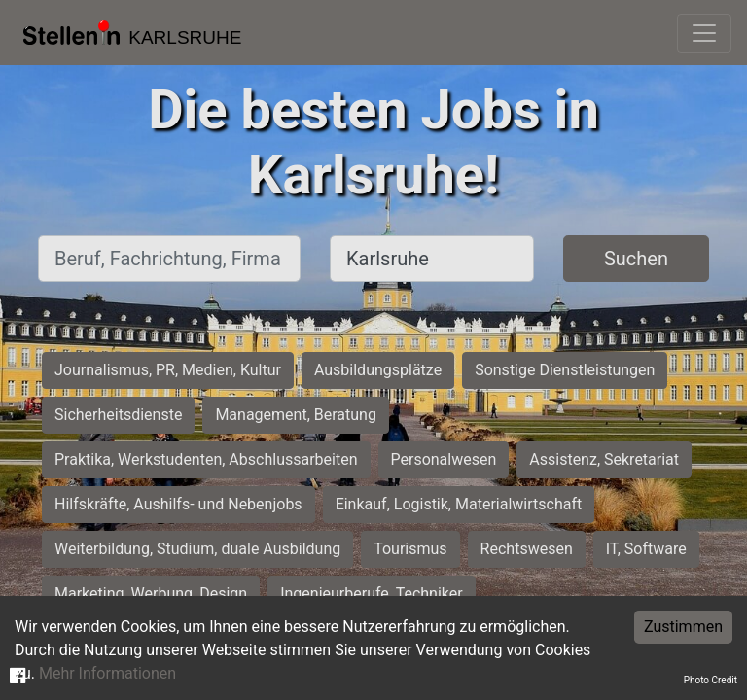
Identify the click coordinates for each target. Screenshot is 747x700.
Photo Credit (711, 680)
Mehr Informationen (107, 673)
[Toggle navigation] (704, 33)
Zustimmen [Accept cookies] (683, 627)
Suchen (636, 259)
